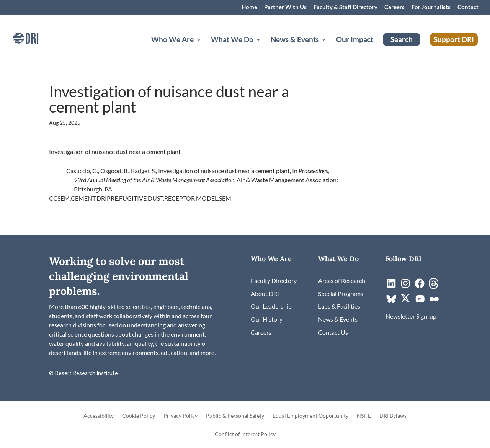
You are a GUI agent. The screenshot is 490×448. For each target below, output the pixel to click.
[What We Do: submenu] (265, 49)
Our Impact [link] (355, 40)
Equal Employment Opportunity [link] (310, 416)
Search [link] (402, 39)
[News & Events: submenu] (330, 49)
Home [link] (249, 7)
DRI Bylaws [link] (393, 416)
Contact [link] (468, 7)
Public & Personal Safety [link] (235, 416)
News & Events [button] (295, 40)
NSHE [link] (364, 416)
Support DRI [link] (454, 39)
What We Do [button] (232, 40)
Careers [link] (394, 7)
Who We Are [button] (172, 40)
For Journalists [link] (431, 7)
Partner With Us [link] (285, 7)
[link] (36, 37)
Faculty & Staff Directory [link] (345, 7)
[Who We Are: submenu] (205, 49)
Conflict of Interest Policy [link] (245, 434)
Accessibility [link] (99, 416)
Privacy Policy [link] (180, 416)
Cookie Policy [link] (139, 416)
